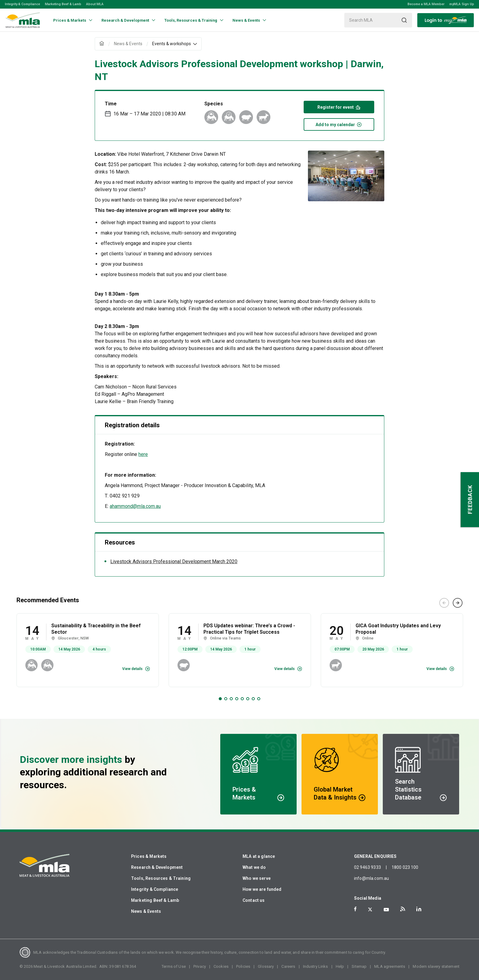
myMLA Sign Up (462, 4)
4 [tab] (237, 699)
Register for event (339, 107)
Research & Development (157, 867)
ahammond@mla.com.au (135, 506)
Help (340, 966)
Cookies (221, 966)
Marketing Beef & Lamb (63, 4)
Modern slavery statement (436, 966)
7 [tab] (253, 699)
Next (458, 603)
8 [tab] (259, 699)
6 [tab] (248, 699)
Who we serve (257, 878)
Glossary (266, 966)
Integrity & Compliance (22, 4)
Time (111, 104)
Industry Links (316, 966)
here (143, 454)
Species (214, 104)
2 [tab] (226, 699)
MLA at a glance (259, 856)
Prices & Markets (149, 856)
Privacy (200, 966)
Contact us (254, 900)
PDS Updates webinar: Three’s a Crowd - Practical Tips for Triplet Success (249, 629)
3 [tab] (231, 699)
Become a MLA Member (426, 4)
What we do (254, 867)
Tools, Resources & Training (161, 878)
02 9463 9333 (367, 867)
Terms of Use (174, 966)
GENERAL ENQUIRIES (375, 856)
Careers (288, 966)
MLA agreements (390, 966)
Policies (243, 966)
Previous (444, 603)
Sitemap (359, 966)
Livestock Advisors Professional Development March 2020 (174, 561)
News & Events (146, 911)
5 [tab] (242, 699)
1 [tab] (220, 699)
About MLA (95, 4)
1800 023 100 (405, 867)
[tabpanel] (88, 650)
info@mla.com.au (371, 878)
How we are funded (262, 889)
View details (132, 669)
